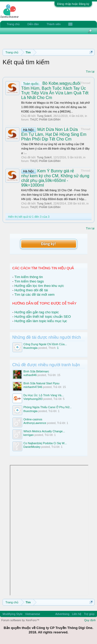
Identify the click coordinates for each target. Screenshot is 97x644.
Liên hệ (77, 614)
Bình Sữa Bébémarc (36, 371)
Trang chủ (13, 24)
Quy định (90, 620)
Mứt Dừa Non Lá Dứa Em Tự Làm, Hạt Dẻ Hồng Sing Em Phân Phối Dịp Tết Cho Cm (54, 134)
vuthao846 (30, 375)
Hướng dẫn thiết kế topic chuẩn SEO (43, 317)
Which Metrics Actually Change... (44, 431)
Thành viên (54, 24)
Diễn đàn (33, 24)
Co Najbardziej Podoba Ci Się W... (45, 443)
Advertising (62, 614)
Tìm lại (90, 72)
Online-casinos (33, 419)
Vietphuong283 (33, 399)
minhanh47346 (33, 387)
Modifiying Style (13, 614)
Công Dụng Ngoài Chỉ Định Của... (45, 344)
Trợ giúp (89, 614)
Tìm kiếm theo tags (29, 281)
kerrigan (29, 435)
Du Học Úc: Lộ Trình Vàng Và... (44, 395)
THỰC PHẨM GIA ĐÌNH (45, 119)
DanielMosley (32, 447)
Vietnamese (33, 614)
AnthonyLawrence (35, 423)
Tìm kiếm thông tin (28, 277)
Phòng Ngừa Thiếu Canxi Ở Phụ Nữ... (48, 407)
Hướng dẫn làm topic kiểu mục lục (41, 321)
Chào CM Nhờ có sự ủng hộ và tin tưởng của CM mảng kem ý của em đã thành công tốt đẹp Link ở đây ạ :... (55, 148)
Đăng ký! (48, 244)
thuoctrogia (31, 348)
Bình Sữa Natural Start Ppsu (42, 383)
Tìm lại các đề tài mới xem (34, 295)
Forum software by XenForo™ (20, 620)
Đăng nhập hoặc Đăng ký (73, 4)
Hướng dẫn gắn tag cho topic (37, 312)
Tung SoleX (44, 116)
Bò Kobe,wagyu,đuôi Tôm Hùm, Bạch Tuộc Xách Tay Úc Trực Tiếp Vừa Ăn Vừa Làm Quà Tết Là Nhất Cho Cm (55, 90)
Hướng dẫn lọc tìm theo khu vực (39, 286)
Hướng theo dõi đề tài (31, 290)
